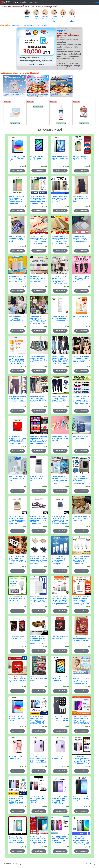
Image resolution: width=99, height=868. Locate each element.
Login (97, 2)
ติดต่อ (37, 2)
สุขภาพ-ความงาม (45, 18)
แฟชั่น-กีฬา (36, 18)
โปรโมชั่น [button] (23, 2)
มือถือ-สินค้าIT (27, 18)
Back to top (91, 864)
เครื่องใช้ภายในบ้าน (54, 19)
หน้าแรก (16, 2)
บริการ (31, 2)
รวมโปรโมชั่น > (5, 25)
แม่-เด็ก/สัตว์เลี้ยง (72, 19)
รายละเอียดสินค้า (18, 171)
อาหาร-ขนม (63, 18)
